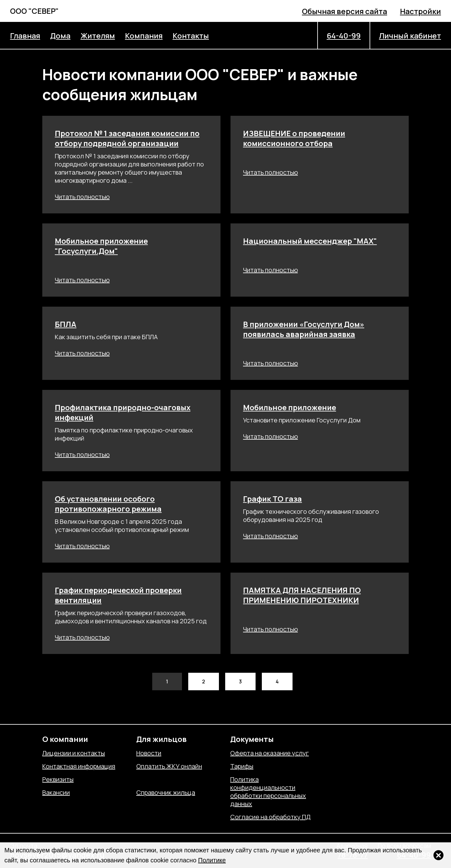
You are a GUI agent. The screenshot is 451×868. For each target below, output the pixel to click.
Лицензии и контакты (74, 753)
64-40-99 (344, 36)
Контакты (191, 36)
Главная (25, 36)
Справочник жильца (166, 793)
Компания (144, 36)
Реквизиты (58, 779)
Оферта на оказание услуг (270, 753)
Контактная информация (79, 766)
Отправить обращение (170, 779)
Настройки (420, 11)
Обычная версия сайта (345, 11)
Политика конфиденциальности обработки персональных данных (268, 792)
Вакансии (56, 793)
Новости (149, 753)
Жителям (98, 36)
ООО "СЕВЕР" (34, 11)
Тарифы (242, 766)
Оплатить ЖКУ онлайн (169, 766)
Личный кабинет (410, 36)
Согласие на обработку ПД (270, 817)
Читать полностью (82, 197)
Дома (60, 36)
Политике (212, 860)
